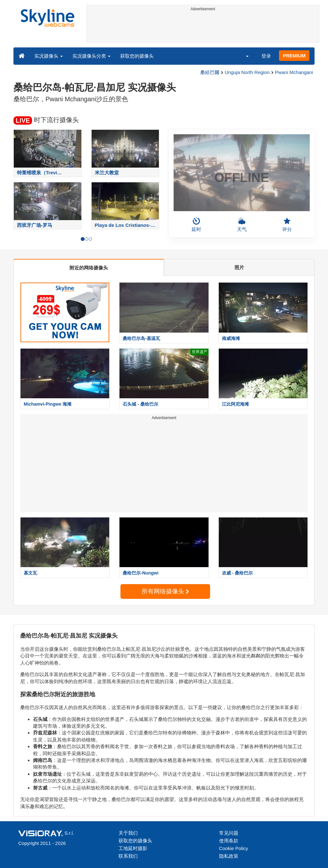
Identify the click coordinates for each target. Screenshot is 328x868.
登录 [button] (266, 56)
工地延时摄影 (133, 848)
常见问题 (229, 833)
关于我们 (128, 833)
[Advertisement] (203, 28)
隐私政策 (229, 856)
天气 (242, 225)
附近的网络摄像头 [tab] (89, 268)
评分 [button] (287, 225)
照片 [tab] (239, 267)
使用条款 (229, 841)
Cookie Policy (234, 848)
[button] (243, 56)
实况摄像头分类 (91, 56)
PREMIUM (294, 56)
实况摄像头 (49, 56)
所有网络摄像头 (165, 591)
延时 (196, 225)
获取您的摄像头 (137, 56)
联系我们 (128, 856)
